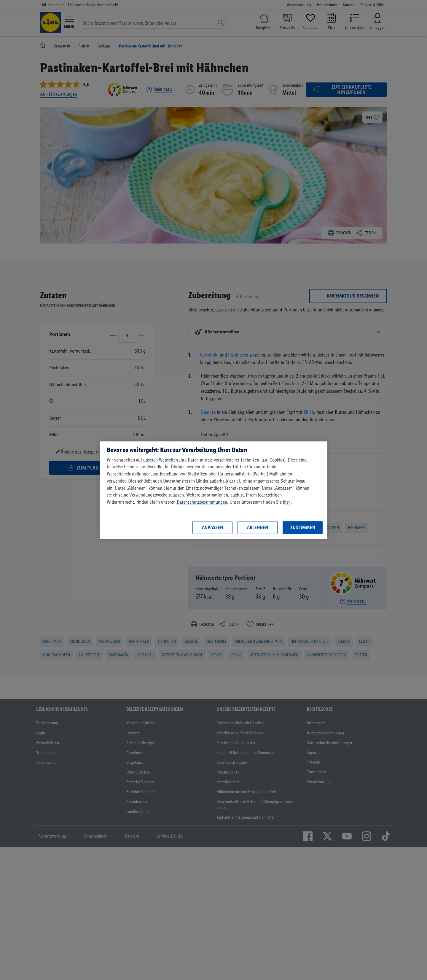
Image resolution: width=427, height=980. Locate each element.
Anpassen (212, 527)
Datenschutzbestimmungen (202, 502)
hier (286, 502)
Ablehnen (258, 527)
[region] (213, 490)
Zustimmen (303, 527)
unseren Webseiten (161, 460)
